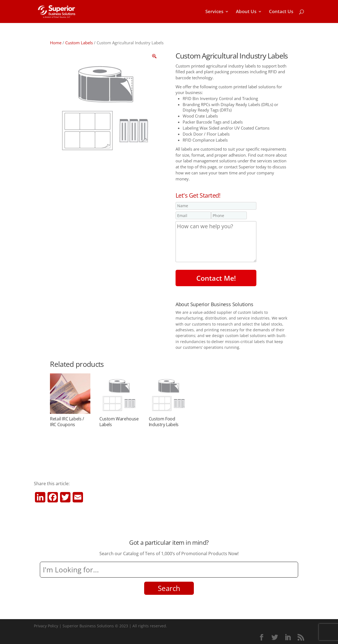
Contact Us (281, 12)
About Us (246, 12)
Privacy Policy (46, 626)
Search (169, 588)
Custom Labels (79, 43)
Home (56, 43)
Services (214, 12)
